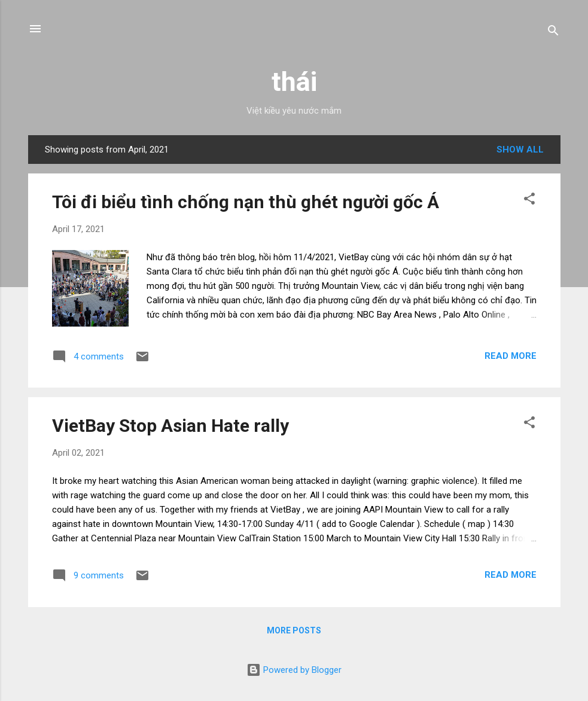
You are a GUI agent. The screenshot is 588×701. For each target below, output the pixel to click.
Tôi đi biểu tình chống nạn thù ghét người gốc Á (246, 202)
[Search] (553, 33)
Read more (511, 356)
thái (294, 82)
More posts (294, 630)
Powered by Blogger (294, 670)
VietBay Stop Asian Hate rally (170, 426)
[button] (529, 201)
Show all (520, 150)
